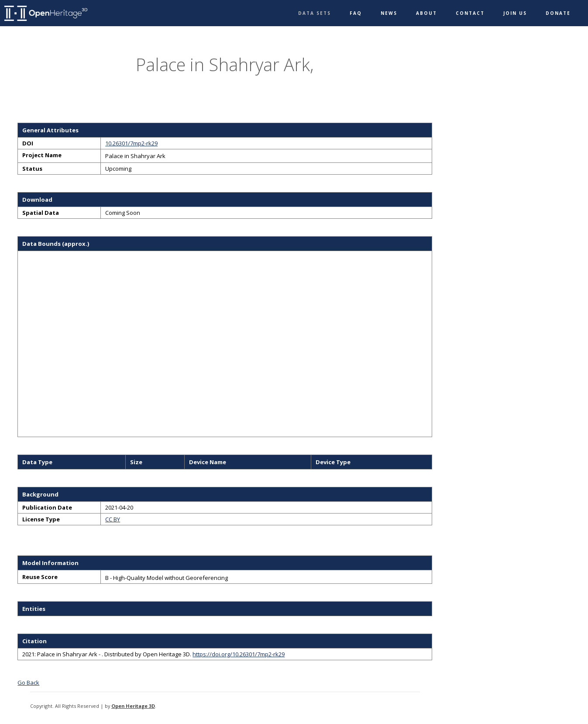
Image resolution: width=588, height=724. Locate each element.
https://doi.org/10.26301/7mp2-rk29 (239, 654)
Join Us (515, 13)
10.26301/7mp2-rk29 (131, 143)
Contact (470, 13)
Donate (558, 13)
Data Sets (315, 13)
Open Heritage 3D (133, 706)
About (426, 13)
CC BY (113, 519)
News (389, 13)
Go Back (28, 683)
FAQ (356, 13)
